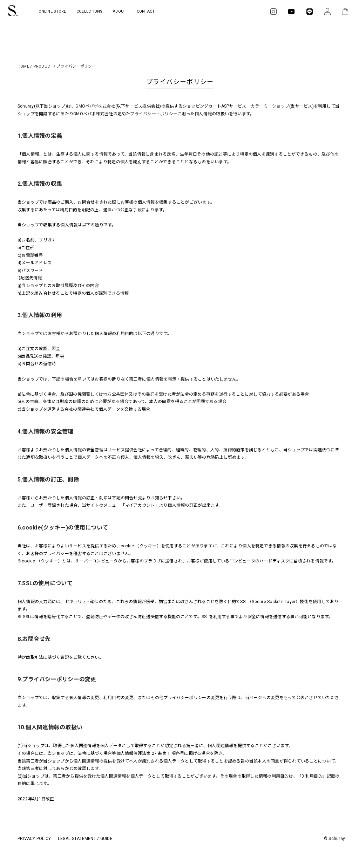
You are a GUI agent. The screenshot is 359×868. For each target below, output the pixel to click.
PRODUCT (43, 66)
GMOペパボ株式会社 (95, 106)
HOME (23, 66)
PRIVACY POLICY (34, 839)
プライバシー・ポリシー (154, 114)
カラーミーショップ (270, 106)
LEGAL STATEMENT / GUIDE (85, 839)
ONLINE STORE (52, 11)
